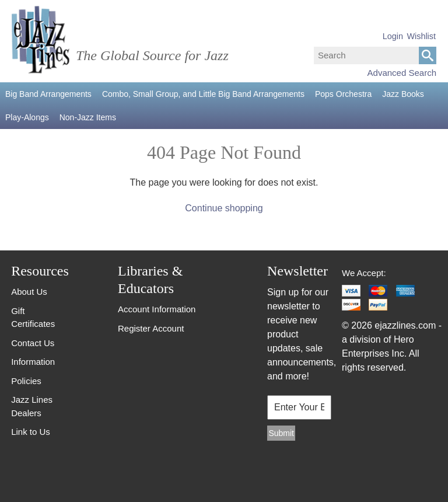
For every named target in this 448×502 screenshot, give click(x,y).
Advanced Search (402, 73)
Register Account (151, 328)
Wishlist (421, 36)
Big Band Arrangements (48, 94)
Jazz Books (403, 94)
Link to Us (31, 432)
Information (33, 362)
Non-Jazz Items (88, 117)
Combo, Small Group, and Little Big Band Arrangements (203, 94)
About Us (29, 292)
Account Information (157, 309)
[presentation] (295, 473)
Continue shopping (224, 208)
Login (393, 36)
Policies (26, 381)
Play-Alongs (27, 117)
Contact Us (33, 343)
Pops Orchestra (343, 94)
